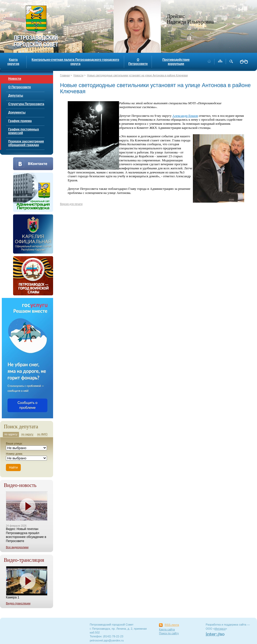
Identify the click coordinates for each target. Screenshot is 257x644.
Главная (65, 75)
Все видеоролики (17, 547)
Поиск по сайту (169, 633)
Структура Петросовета (26, 104)
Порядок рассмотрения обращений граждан (26, 143)
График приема (20, 121)
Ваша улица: (14, 443)
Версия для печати (71, 204)
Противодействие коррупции (176, 62)
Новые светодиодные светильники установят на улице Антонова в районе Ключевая (137, 75)
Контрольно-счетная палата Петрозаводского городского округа (75, 62)
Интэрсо (220, 629)
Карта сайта (167, 629)
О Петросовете (138, 62)
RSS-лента (172, 625)
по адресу (11, 434)
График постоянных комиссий (24, 131)
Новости (15, 79)
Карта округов (13, 62)
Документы (17, 112)
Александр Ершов (185, 116)
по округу (27, 434)
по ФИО (42, 434)
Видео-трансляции (18, 603)
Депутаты (16, 96)
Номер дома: (14, 454)
